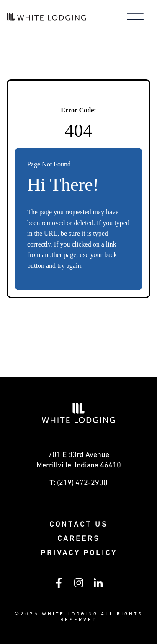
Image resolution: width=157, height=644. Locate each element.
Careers (79, 539)
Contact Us (79, 525)
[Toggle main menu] (135, 18)
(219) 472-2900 (82, 483)
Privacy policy (79, 553)
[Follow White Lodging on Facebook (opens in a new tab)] (59, 586)
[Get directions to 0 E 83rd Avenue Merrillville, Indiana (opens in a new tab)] (78, 463)
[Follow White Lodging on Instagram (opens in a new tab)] (79, 586)
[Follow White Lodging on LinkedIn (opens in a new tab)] (98, 586)
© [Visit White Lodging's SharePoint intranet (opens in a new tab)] (18, 614)
